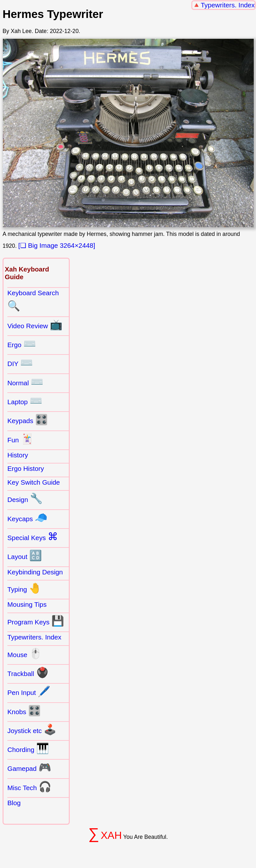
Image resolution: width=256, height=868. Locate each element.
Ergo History (26, 468)
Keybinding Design (35, 572)
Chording (28, 748)
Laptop (25, 401)
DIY (20, 363)
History (18, 455)
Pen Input (29, 691)
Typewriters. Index (228, 5)
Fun (20, 439)
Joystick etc (32, 730)
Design (25, 498)
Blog (14, 803)
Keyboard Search (33, 300)
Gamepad (29, 767)
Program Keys (36, 621)
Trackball (28, 672)
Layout (25, 555)
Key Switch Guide (34, 482)
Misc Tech (29, 787)
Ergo (22, 344)
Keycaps (27, 518)
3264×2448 (77, 245)
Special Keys (33, 537)
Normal (25, 382)
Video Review (35, 325)
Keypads (28, 420)
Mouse (25, 654)
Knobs (24, 711)
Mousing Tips (27, 604)
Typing (24, 588)
